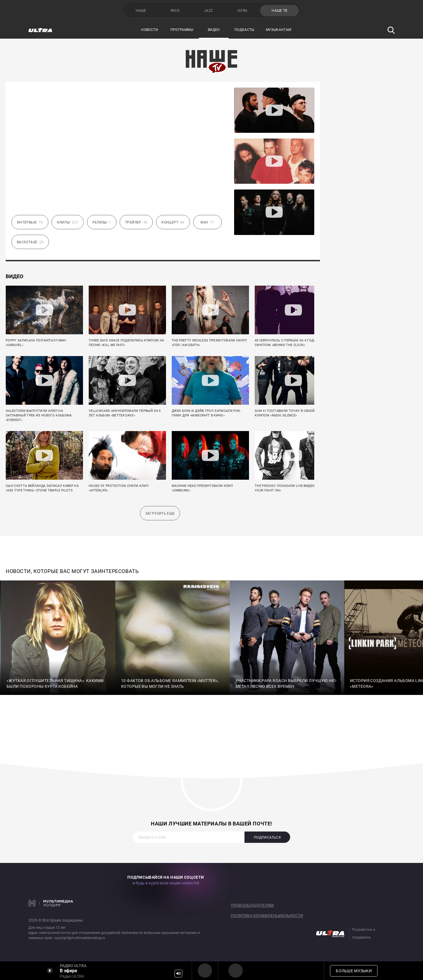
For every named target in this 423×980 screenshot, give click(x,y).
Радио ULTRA (205, 971)
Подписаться (267, 837)
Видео (214, 30)
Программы (182, 30)
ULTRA (242, 11)
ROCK (175, 11)
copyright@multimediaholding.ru (79, 938)
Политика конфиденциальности (267, 916)
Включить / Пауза (50, 971)
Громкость (178, 974)
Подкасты (244, 30)
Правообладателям (252, 905)
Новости (150, 30)
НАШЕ (141, 11)
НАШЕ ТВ (279, 11)
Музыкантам (279, 30)
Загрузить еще (160, 513)
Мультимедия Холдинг (51, 903)
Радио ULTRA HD (236, 971)
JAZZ (208, 11)
